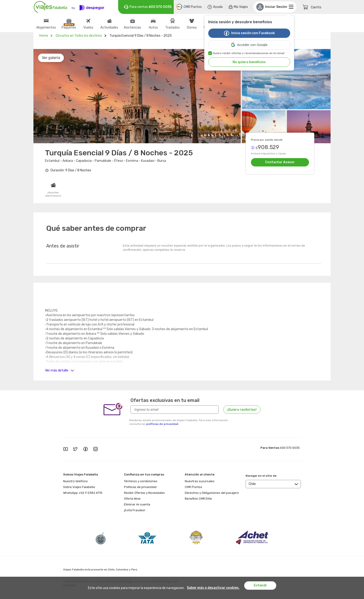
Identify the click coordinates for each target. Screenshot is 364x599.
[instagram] (95, 449)
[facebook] (85, 449)
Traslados (172, 28)
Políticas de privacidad (140, 487)
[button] (249, 45)
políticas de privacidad (162, 424)
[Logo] (69, 7)
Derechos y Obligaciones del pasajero (212, 493)
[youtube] (65, 449)
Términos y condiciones (141, 481)
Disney (192, 28)
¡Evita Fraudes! (135, 510)
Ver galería (51, 58)
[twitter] (75, 449)
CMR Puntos (193, 487)
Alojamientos (46, 28)
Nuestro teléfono (75, 481)
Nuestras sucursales (200, 481)
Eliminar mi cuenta (137, 504)
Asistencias (132, 28)
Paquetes (69, 28)
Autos (153, 28)
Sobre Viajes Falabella (79, 487)
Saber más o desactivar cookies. (213, 588)
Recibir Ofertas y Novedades (144, 493)
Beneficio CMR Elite (198, 499)
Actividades (109, 28)
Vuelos (88, 28)
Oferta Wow (132, 499)
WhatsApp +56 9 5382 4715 (83, 493)
